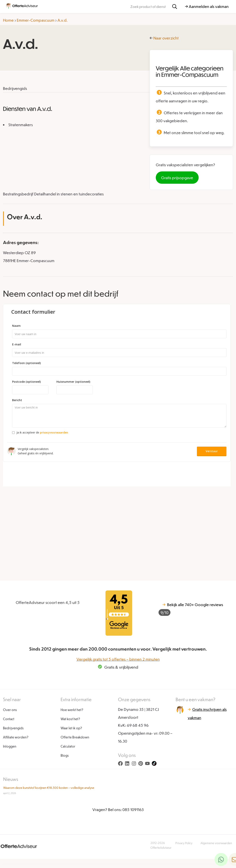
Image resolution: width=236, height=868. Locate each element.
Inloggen (10, 746)
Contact (9, 719)
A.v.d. (62, 20)
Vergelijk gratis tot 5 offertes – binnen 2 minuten (118, 659)
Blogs (65, 755)
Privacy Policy (184, 843)
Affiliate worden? (16, 737)
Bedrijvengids (13, 728)
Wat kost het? (70, 719)
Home (8, 20)
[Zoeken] (175, 7)
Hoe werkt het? (72, 710)
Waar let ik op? (71, 728)
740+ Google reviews (191, 609)
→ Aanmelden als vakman (207, 6)
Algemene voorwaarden (216, 843)
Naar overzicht (166, 38)
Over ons (10, 710)
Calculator (68, 746)
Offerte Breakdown (75, 737)
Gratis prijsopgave (177, 178)
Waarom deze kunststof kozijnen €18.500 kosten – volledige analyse (49, 788)
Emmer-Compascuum (36, 20)
